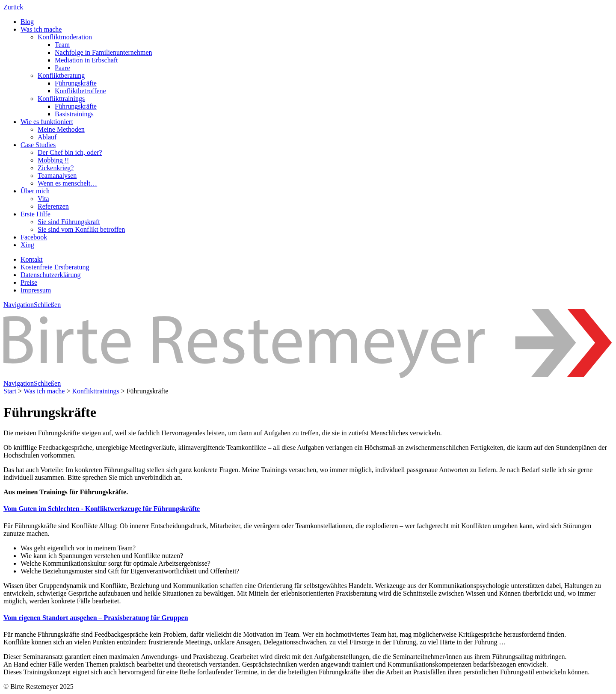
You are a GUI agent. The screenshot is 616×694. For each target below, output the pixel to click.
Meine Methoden (61, 129)
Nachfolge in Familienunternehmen (103, 52)
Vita (43, 199)
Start (10, 391)
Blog (27, 22)
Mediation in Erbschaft (86, 60)
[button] (102, 509)
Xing (27, 245)
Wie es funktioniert (47, 122)
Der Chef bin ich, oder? (70, 152)
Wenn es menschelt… (67, 183)
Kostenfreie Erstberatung (55, 267)
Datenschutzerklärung (50, 275)
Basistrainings (74, 114)
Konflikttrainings (61, 99)
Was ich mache (41, 29)
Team (62, 45)
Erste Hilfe (36, 214)
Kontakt (32, 259)
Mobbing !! (53, 160)
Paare (62, 68)
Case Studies (38, 145)
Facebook (34, 237)
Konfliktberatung (61, 75)
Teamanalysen (57, 176)
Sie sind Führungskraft (69, 222)
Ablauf (47, 137)
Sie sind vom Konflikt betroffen (81, 229)
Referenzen (53, 206)
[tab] (308, 509)
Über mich (35, 191)
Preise (29, 282)
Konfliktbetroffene (80, 91)
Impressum (36, 290)
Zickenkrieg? (56, 168)
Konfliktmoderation (65, 37)
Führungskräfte (76, 83)
